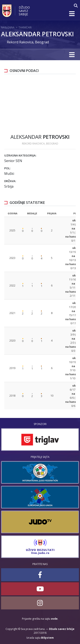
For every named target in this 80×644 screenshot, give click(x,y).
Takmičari (25, 27)
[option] (40, 440)
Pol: (7, 168)
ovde (54, 619)
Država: (10, 181)
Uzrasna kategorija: (20, 155)
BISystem (47, 638)
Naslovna (8, 27)
